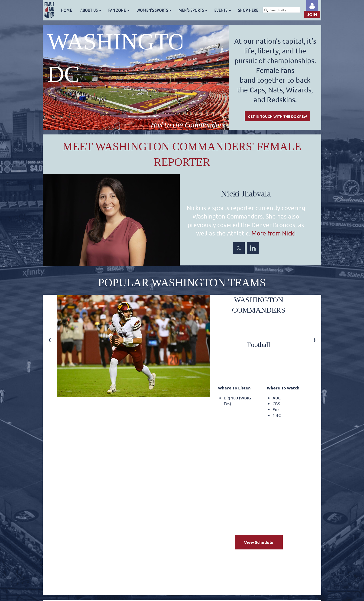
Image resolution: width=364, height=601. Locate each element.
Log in (312, 6)
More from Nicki (274, 233)
